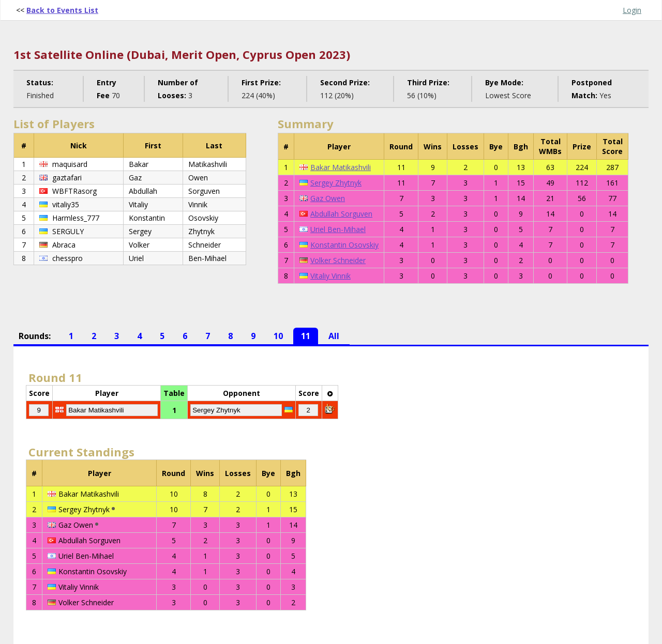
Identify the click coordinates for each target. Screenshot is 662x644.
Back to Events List (62, 10)
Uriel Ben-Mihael (338, 229)
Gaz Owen (328, 198)
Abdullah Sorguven (341, 214)
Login (632, 10)
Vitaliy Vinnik (330, 276)
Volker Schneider (338, 260)
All (334, 336)
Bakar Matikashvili (341, 167)
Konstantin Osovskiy (344, 245)
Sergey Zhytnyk (336, 183)
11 (306, 336)
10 (278, 336)
